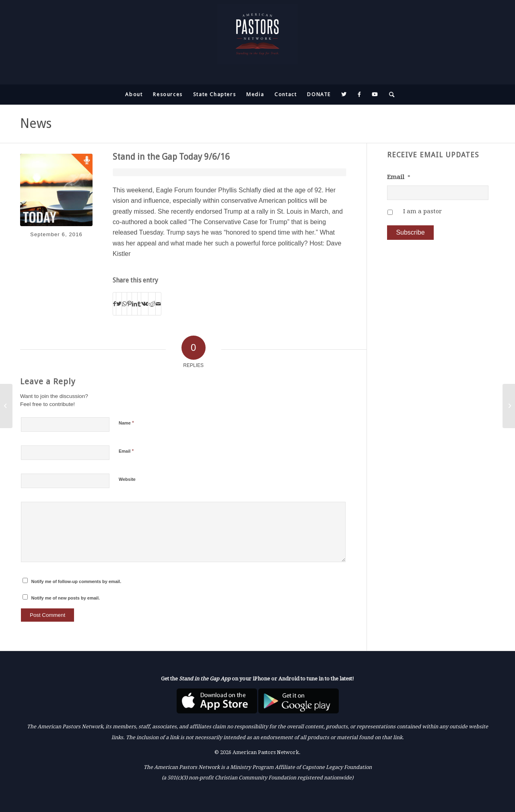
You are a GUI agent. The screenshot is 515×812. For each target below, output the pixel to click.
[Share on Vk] (145, 304)
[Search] (389, 95)
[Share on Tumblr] (139, 304)
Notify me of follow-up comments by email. (76, 581)
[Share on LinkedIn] (135, 304)
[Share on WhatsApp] (124, 304)
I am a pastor (422, 211)
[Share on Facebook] (114, 304)
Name (126, 423)
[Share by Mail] (158, 304)
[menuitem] (134, 95)
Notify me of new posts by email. (66, 598)
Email (126, 451)
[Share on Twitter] (119, 304)
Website (127, 479)
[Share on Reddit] (152, 304)
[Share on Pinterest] (129, 304)
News (36, 124)
